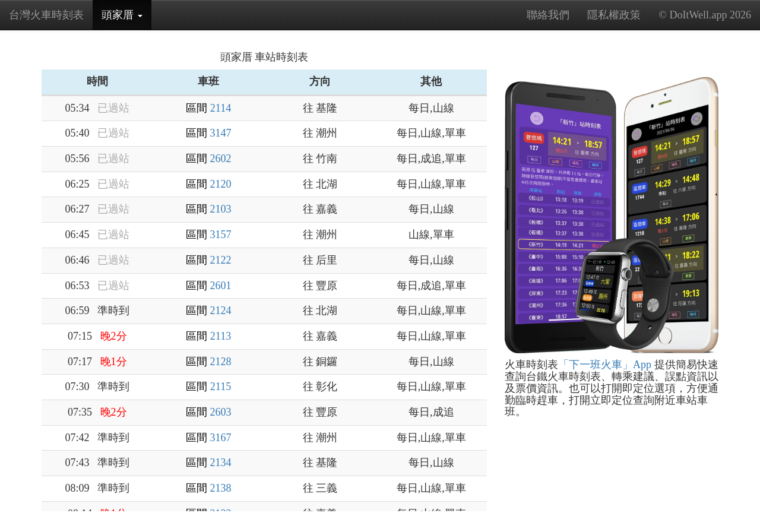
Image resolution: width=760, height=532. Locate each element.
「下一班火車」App (605, 365)
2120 (221, 184)
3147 (221, 133)
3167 (221, 438)
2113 (221, 336)
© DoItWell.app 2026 (705, 15)
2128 (221, 362)
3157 (221, 235)
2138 (221, 488)
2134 (221, 463)
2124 (221, 311)
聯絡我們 (548, 15)
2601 (221, 286)
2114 (221, 108)
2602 (221, 159)
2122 (221, 260)
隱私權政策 (614, 15)
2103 (221, 209)
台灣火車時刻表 (46, 15)
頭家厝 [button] (126, 19)
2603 (221, 412)
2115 (221, 387)
